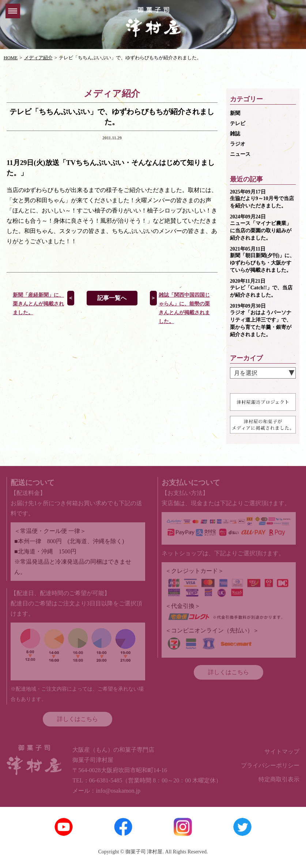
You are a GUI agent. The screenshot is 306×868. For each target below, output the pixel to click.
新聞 (235, 113)
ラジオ (238, 144)
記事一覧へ (112, 298)
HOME (11, 58)
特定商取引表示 (279, 779)
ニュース (240, 154)
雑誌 (235, 134)
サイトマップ (282, 751)
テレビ (238, 123)
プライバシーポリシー (270, 765)
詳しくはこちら (78, 719)
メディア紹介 (38, 58)
